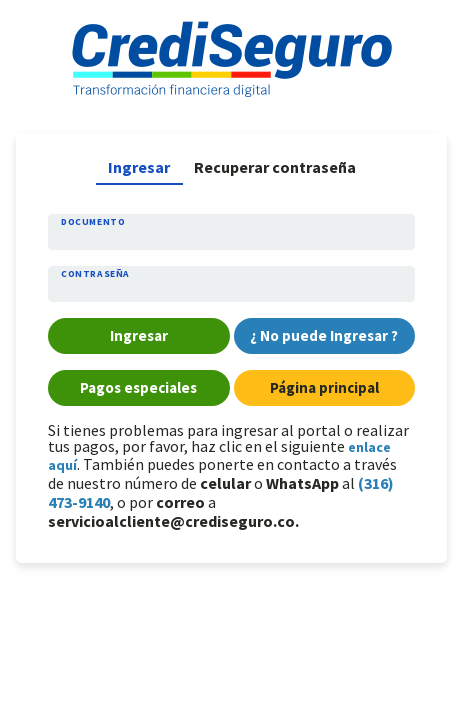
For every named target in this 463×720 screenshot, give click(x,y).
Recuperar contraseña (275, 167)
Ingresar (139, 167)
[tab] (139, 167)
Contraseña (95, 274)
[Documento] (231, 237)
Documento (93, 222)
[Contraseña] (231, 289)
